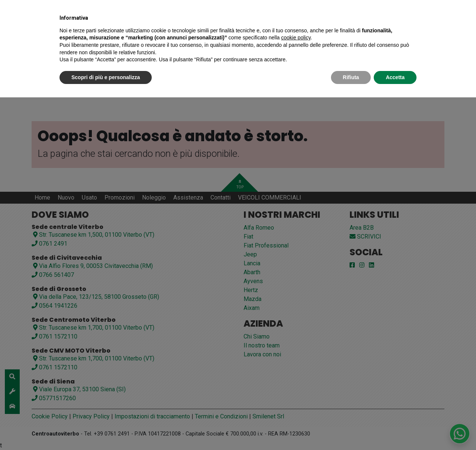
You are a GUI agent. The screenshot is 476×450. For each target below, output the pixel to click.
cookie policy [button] (296, 38)
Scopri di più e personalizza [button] (106, 77)
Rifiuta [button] (351, 77)
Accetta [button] (395, 77)
